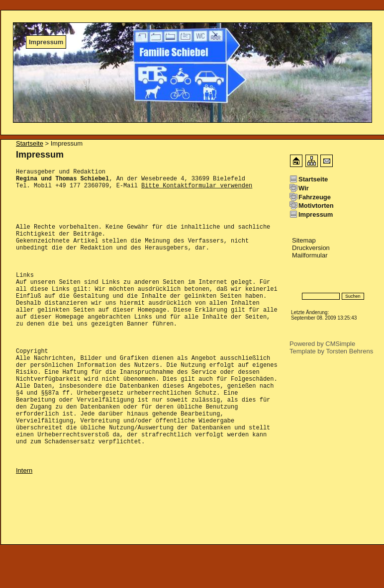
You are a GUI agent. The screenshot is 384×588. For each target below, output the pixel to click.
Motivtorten (316, 206)
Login (298, 282)
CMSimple (340, 344)
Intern (24, 514)
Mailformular (310, 255)
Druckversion (311, 248)
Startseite (30, 143)
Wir (304, 188)
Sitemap (304, 240)
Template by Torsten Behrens (331, 351)
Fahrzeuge (315, 197)
